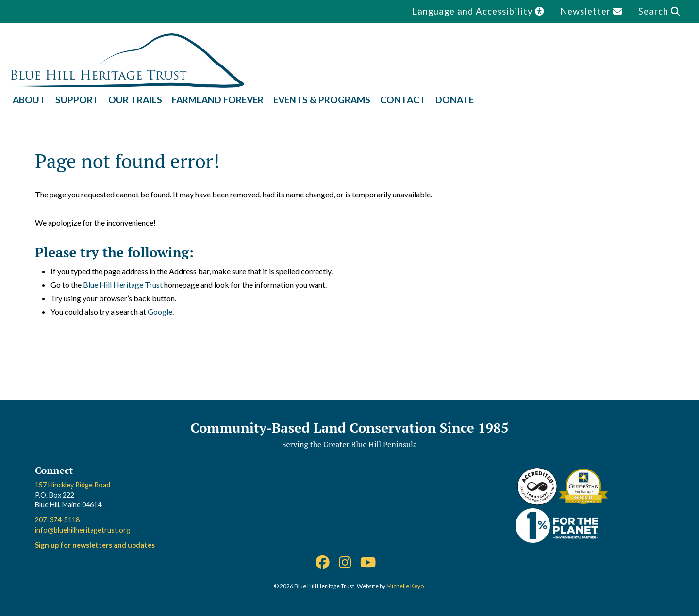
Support (77, 100)
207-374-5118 (57, 520)
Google (160, 312)
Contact (403, 100)
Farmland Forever (218, 100)
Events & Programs (322, 100)
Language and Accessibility (478, 11)
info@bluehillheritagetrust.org (83, 530)
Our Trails (135, 100)
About (29, 100)
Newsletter (591, 11)
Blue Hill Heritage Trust (123, 284)
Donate (455, 100)
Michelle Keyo (405, 586)
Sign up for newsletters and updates (95, 545)
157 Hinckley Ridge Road (73, 485)
